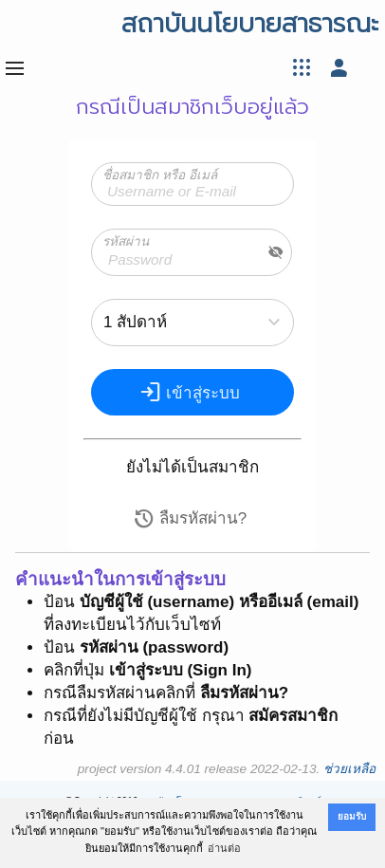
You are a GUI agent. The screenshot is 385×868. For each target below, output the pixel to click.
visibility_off (276, 252)
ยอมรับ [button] (352, 816)
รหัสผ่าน (126, 241)
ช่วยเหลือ (349, 769)
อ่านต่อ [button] (224, 848)
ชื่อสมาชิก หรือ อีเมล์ (160, 175)
